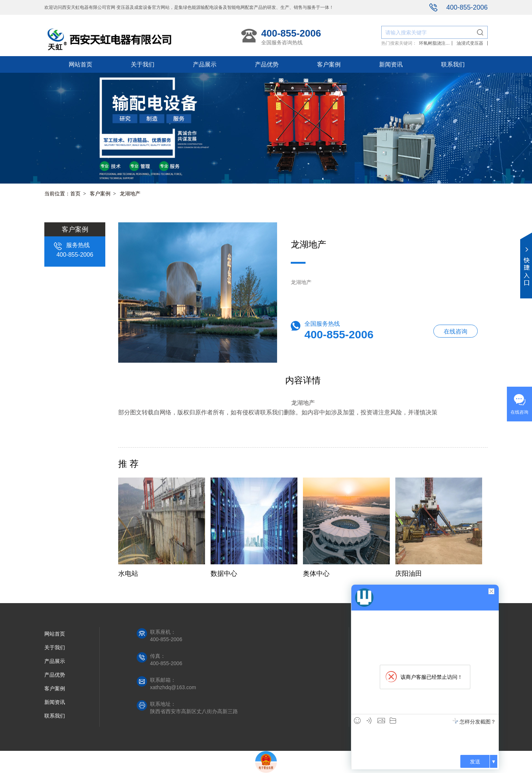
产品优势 (267, 64)
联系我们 (453, 64)
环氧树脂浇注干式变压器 (434, 43)
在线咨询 (456, 331)
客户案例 (329, 64)
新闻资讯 (391, 64)
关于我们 (143, 64)
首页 (75, 194)
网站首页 (81, 64)
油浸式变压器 (470, 43)
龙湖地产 (130, 194)
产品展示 (205, 64)
